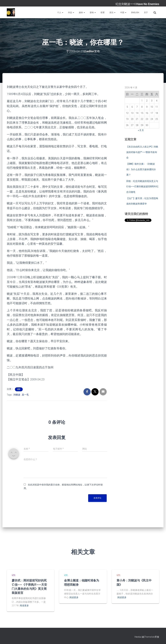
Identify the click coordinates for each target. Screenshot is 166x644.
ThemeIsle (149, 637)
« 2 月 (141, 130)
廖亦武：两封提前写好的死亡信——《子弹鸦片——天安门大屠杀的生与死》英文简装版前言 (29, 587)
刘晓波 (17, 395)
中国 (123, 13)
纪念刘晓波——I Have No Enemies (137, 4)
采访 (112, 13)
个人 (60, 13)
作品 (71, 13)
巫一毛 (25, 395)
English (135, 13)
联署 (103, 13)
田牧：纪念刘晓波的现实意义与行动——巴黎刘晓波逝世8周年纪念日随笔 (142, 187)
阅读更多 (24, 606)
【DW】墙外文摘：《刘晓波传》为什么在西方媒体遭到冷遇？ (141, 169)
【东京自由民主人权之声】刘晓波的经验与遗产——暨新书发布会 (142, 152)
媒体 (82, 13)
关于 (146, 13)
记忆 (19, 389)
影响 (93, 13)
